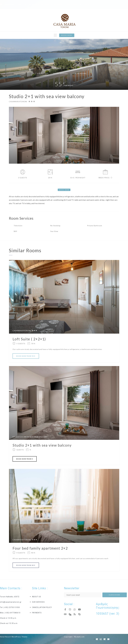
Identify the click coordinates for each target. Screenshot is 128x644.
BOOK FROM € (25, 459)
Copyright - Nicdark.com (74, 637)
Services (61, 73)
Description (43, 73)
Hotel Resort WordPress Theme (14, 637)
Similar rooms (80, 73)
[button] (67, 35)
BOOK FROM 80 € (26, 565)
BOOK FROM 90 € (26, 356)
